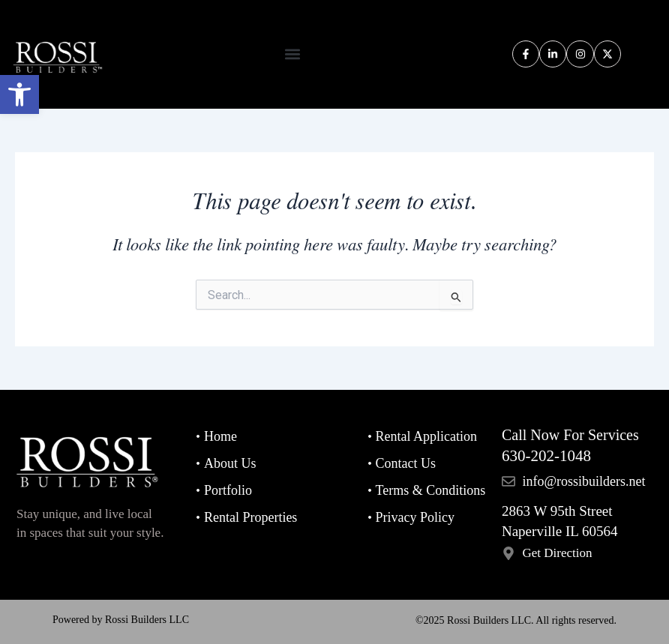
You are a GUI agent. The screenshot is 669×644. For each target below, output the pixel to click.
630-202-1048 (546, 456)
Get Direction (557, 553)
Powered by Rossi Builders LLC (121, 620)
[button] (19, 94)
